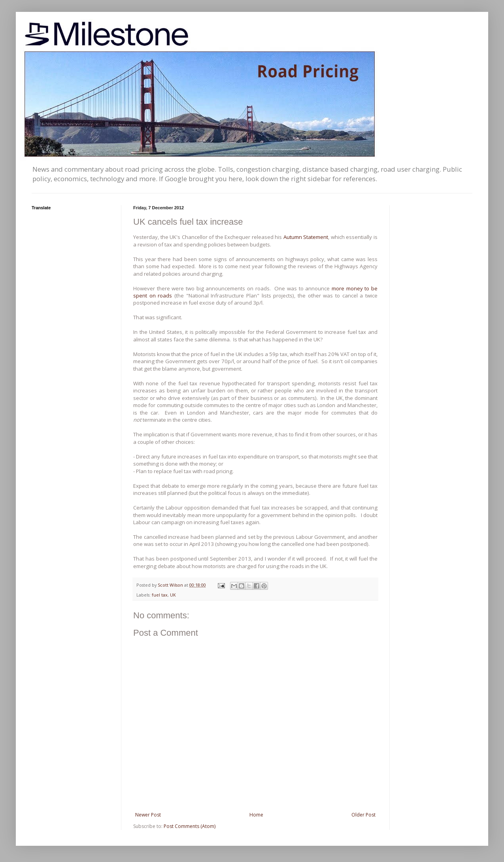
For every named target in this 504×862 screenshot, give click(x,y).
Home (256, 815)
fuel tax (160, 595)
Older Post (363, 815)
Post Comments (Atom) (190, 826)
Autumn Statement (306, 237)
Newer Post (148, 815)
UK (173, 595)
